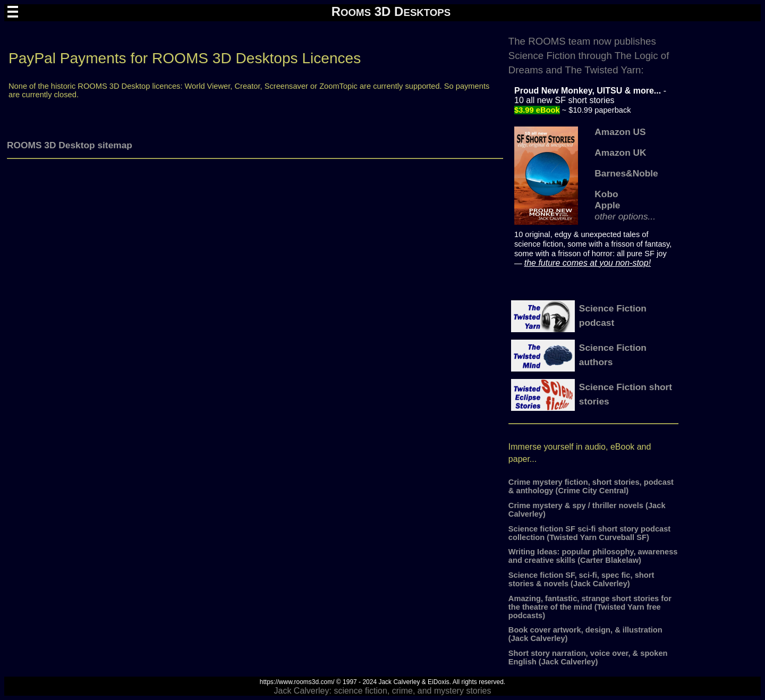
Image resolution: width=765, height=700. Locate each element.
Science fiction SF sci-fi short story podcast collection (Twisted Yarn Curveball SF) (589, 533)
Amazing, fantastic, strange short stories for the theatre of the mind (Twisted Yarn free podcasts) (590, 607)
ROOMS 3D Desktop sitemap (70, 145)
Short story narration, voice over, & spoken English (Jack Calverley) (588, 657)
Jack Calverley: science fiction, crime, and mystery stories (382, 691)
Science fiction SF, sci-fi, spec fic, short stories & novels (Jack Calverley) (581, 579)
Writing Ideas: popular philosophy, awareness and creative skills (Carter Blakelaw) (593, 556)
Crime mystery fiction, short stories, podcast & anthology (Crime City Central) (591, 486)
